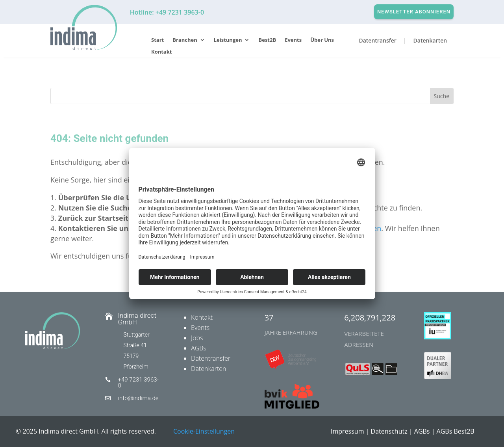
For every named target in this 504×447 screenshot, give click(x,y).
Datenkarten (208, 369)
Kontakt (161, 52)
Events (293, 40)
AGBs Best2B (456, 431)
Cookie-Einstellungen (204, 431)
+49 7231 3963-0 (138, 383)
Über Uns (322, 40)
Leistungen (228, 40)
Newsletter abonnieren (414, 12)
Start (157, 40)
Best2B (267, 40)
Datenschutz (389, 431)
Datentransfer (211, 358)
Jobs (197, 338)
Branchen (185, 40)
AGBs (199, 348)
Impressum (347, 431)
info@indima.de (138, 398)
